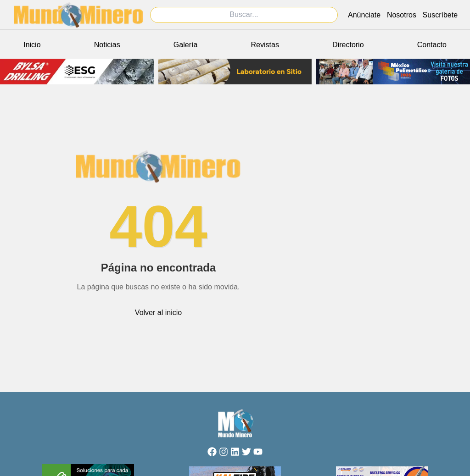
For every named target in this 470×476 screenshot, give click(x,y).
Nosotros (402, 15)
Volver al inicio (158, 313)
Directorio (348, 45)
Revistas (265, 45)
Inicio (32, 45)
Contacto (432, 45)
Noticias (107, 45)
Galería (185, 45)
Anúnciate (364, 15)
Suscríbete (440, 15)
